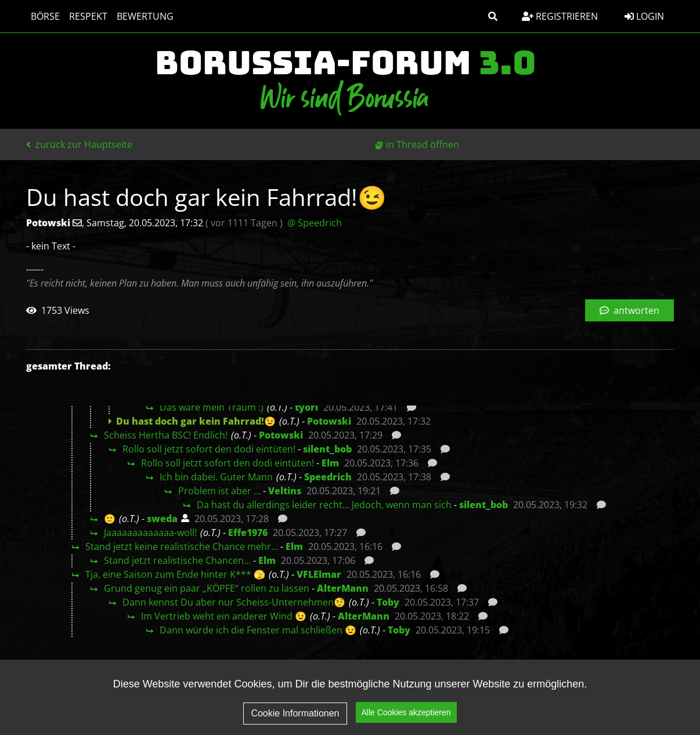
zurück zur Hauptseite (79, 144)
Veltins (285, 491)
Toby (388, 602)
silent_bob (327, 449)
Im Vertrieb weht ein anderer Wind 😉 (224, 616)
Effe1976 (248, 533)
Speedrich (328, 477)
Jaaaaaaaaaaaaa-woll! (150, 533)
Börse (45, 16)
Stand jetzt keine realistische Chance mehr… (182, 546)
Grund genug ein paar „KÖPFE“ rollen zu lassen (207, 588)
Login (644, 16)
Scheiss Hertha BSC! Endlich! (166, 435)
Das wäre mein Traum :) (212, 407)
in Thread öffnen (423, 144)
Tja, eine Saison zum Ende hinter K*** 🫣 (175, 574)
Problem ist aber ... (219, 491)
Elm (330, 463)
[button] (493, 16)
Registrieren (560, 16)
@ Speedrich (315, 223)
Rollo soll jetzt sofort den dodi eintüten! (209, 449)
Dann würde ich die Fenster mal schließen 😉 (258, 630)
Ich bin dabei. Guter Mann (216, 477)
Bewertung (145, 16)
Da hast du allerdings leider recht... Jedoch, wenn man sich (324, 505)
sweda (162, 519)
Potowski (329, 421)
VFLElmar (319, 574)
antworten (629, 310)
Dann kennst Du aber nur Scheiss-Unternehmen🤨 (234, 602)
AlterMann (343, 588)
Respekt (88, 16)
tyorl (306, 407)
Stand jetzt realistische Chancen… (177, 560)
